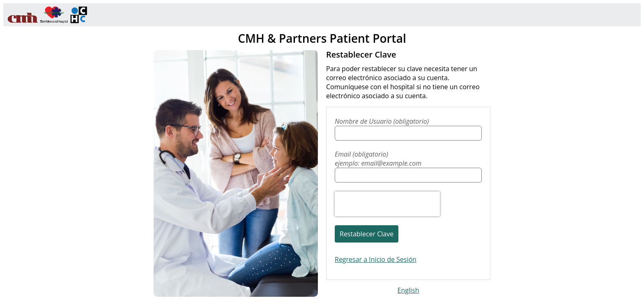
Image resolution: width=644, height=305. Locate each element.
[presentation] (387, 204)
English (408, 290)
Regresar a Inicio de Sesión (376, 259)
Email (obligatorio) (408, 159)
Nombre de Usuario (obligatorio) (382, 121)
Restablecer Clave (367, 234)
